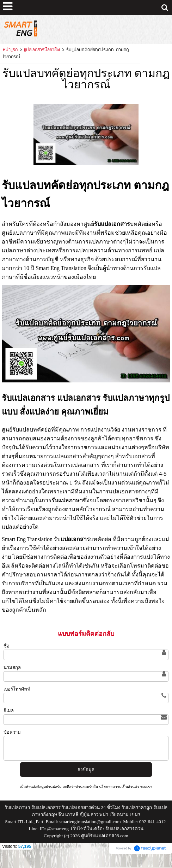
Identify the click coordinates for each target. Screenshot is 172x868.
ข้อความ (12, 732)
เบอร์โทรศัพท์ (17, 689)
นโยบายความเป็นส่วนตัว (119, 787)
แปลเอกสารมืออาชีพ (42, 50)
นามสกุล (12, 667)
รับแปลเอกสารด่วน (124, 829)
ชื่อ (7, 646)
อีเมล (9, 711)
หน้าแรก (10, 50)
